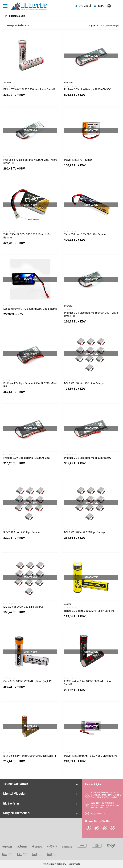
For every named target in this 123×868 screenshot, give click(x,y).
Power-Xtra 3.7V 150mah (78, 160)
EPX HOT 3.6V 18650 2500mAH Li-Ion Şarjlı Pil (30, 89)
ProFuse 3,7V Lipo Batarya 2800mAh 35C (87, 89)
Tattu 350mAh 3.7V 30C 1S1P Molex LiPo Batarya (27, 236)
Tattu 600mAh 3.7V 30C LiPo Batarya (85, 234)
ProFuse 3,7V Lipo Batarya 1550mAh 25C (87, 458)
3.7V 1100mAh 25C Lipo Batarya (22, 532)
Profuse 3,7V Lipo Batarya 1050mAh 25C (27, 458)
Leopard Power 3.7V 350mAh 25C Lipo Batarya (30, 309)
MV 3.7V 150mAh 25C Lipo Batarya (84, 383)
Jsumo (7, 83)
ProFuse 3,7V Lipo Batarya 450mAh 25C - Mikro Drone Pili (30, 161)
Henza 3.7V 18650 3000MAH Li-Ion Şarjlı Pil (89, 611)
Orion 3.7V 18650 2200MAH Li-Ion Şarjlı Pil (28, 681)
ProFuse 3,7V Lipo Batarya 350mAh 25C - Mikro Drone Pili (91, 314)
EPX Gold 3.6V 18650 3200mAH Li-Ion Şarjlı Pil (30, 756)
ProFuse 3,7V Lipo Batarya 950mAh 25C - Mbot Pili (30, 385)
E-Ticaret (52, 864)
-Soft (46, 864)
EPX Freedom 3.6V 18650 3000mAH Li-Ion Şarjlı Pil (88, 683)
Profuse (68, 83)
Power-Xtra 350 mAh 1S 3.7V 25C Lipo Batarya (91, 756)
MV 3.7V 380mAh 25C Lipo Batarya (23, 607)
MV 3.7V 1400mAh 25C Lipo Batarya (85, 532)
